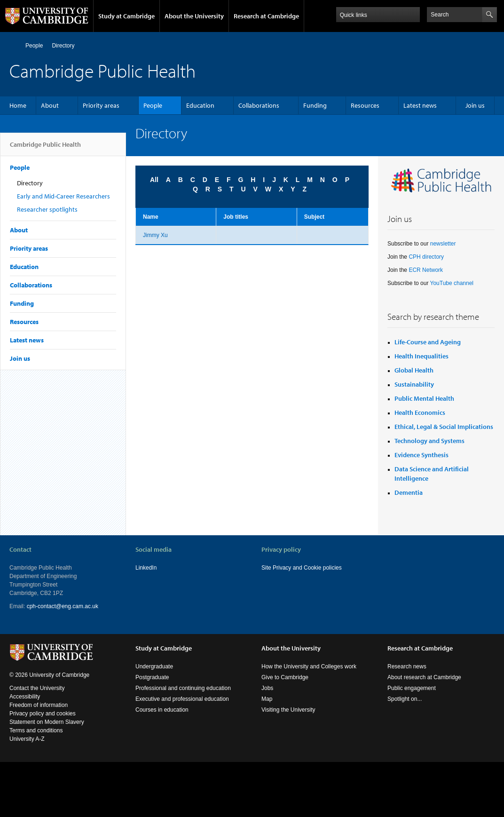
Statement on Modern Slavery (47, 722)
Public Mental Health (424, 398)
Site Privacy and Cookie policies (302, 568)
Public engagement (412, 688)
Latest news (420, 105)
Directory (63, 46)
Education (200, 105)
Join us (475, 105)
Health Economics (420, 412)
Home (13, 45)
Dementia (409, 492)
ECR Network (426, 270)
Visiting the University (288, 710)
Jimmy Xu (155, 235)
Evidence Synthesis (421, 455)
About (50, 105)
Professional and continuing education (183, 688)
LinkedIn (146, 568)
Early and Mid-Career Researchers (63, 196)
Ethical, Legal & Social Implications (444, 427)
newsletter (443, 244)
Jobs (267, 688)
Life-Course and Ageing (428, 342)
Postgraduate (152, 677)
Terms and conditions (36, 730)
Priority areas (101, 105)
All (154, 180)
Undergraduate (154, 666)
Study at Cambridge (126, 16)
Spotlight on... (405, 699)
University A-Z (27, 739)
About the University (194, 16)
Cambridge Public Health (45, 148)
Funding (315, 105)
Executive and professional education (182, 699)
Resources (365, 105)
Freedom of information (39, 705)
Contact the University (37, 688)
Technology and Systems (429, 441)
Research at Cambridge (266, 16)
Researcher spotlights (47, 209)
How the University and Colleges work (309, 666)
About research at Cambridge (424, 677)
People (34, 46)
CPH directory (426, 257)
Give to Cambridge (285, 677)
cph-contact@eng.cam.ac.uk (63, 606)
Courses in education (162, 710)
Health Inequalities (421, 356)
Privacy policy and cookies (43, 714)
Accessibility (25, 697)
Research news (407, 666)
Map (267, 699)
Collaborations (259, 105)
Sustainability (414, 384)
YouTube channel (452, 283)
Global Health (414, 370)
